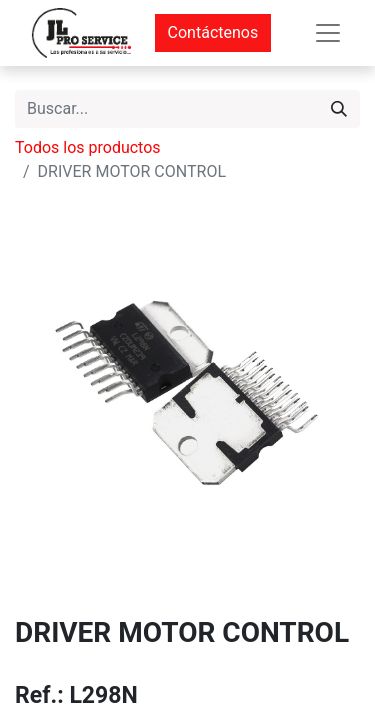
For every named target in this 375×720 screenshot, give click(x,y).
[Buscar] (339, 109)
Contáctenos (213, 32)
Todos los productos (88, 147)
